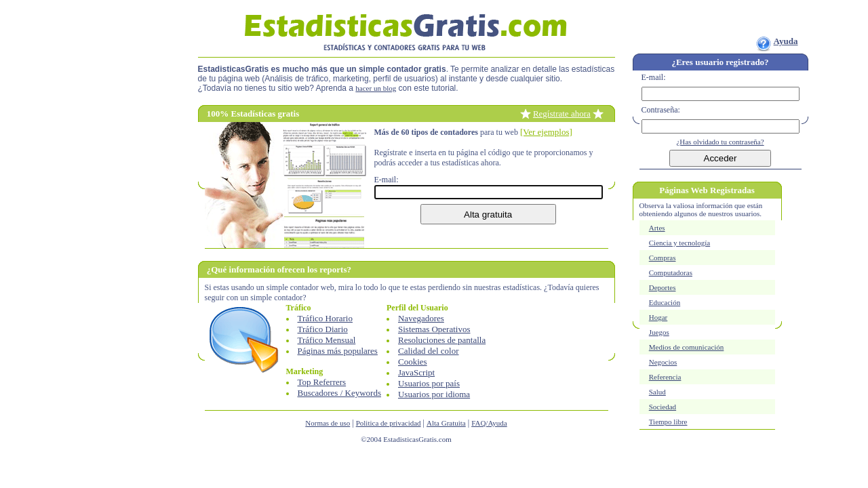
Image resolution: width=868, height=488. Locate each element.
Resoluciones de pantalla (442, 340)
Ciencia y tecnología (679, 243)
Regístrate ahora (562, 114)
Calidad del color (429, 351)
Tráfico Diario (323, 329)
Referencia (665, 377)
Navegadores (421, 318)
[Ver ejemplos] (546, 132)
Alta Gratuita (446, 423)
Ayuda (786, 41)
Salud (657, 392)
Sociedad (663, 407)
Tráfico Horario (325, 318)
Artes (657, 228)
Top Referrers (322, 382)
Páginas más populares (338, 351)
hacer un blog (376, 88)
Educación (665, 302)
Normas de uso (328, 423)
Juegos (659, 332)
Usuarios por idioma (434, 394)
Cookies (413, 362)
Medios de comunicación (687, 347)
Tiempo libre (668, 422)
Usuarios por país (429, 383)
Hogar (658, 317)
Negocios (663, 362)
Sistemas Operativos (434, 329)
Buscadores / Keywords (339, 393)
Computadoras (671, 272)
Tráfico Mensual (327, 340)
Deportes (663, 287)
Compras (663, 258)
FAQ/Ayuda (489, 423)
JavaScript (416, 372)
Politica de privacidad (389, 423)
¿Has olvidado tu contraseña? (720, 142)
